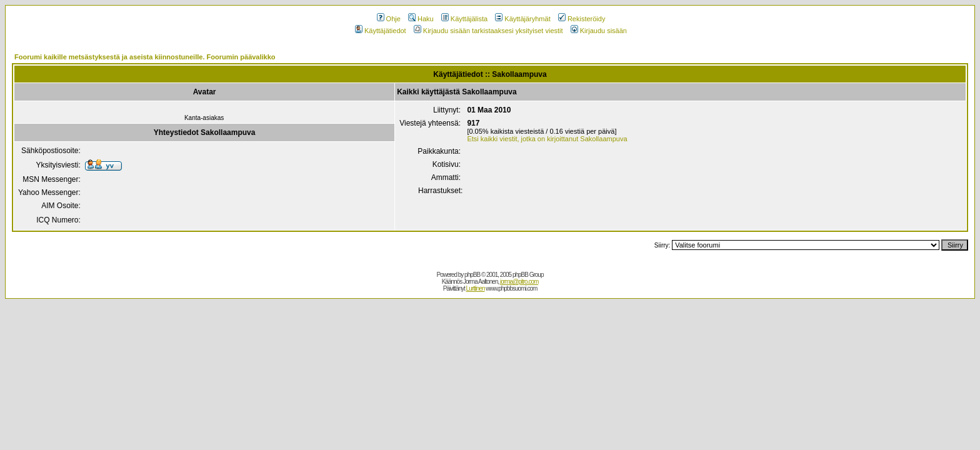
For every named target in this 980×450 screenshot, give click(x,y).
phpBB (472, 275)
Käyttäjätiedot (381, 31)
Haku (421, 19)
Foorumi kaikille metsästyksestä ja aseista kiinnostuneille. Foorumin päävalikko (145, 57)
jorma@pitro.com (519, 282)
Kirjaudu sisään (599, 31)
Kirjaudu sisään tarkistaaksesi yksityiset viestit (488, 31)
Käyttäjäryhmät (522, 19)
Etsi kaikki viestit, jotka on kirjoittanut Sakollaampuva (547, 139)
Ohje (389, 19)
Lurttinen (476, 288)
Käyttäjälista (464, 19)
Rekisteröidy (582, 19)
